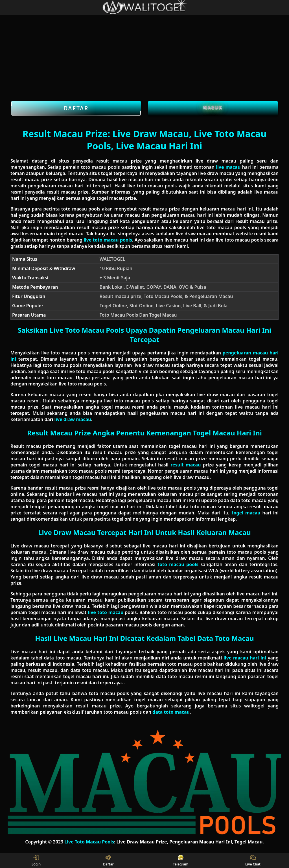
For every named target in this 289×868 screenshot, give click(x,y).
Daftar (76, 108)
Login (36, 861)
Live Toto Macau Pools (89, 842)
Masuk (213, 107)
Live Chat (253, 861)
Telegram (181, 861)
